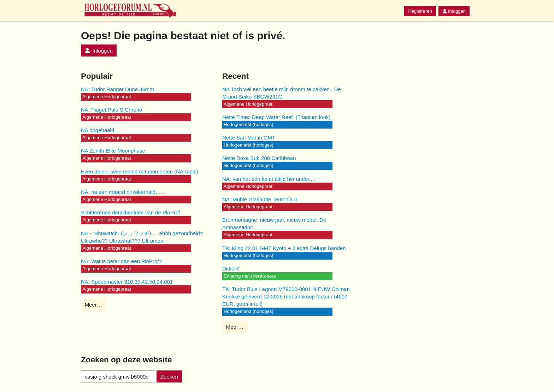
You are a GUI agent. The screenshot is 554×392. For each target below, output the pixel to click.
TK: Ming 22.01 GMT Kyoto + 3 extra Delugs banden (284, 248)
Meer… (93, 305)
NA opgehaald (98, 130)
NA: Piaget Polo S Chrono (111, 110)
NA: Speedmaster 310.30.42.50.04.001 (127, 282)
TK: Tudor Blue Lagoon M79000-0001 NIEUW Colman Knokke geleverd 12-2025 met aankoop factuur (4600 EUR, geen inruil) (286, 296)
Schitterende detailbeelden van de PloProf (130, 212)
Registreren (420, 11)
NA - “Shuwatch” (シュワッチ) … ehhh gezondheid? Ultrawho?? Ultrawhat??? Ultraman (142, 237)
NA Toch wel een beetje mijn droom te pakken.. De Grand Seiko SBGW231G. (282, 93)
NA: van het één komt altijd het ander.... (269, 179)
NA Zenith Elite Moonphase (113, 151)
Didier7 (231, 269)
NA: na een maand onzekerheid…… (123, 192)
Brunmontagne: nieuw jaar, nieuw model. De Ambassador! (274, 224)
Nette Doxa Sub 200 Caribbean (259, 158)
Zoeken (169, 377)
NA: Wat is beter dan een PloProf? (121, 261)
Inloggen (454, 11)
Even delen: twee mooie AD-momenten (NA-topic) (140, 171)
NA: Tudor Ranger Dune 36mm (117, 89)
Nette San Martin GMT (249, 138)
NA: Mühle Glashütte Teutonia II (260, 199)
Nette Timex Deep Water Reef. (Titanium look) (276, 117)
